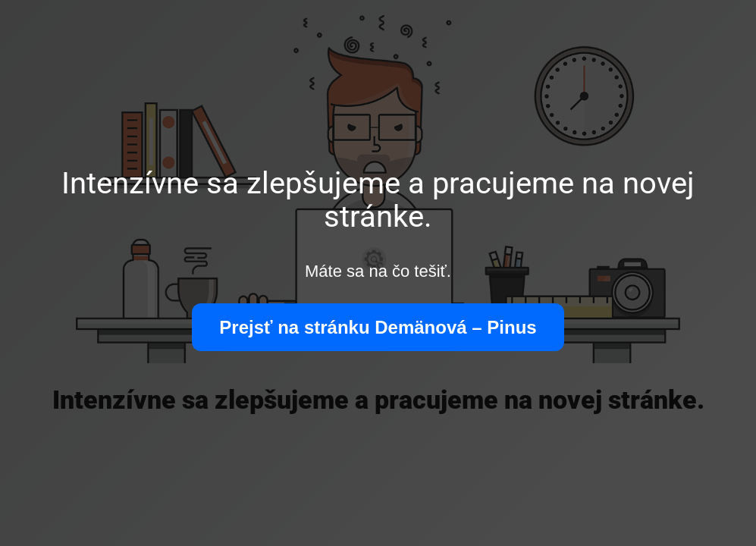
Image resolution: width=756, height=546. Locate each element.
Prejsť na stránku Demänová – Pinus (378, 327)
